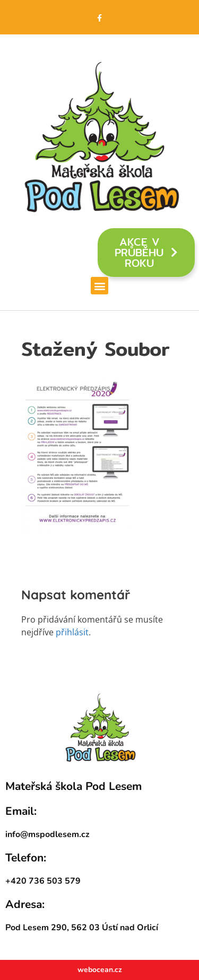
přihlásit (72, 632)
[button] (99, 286)
